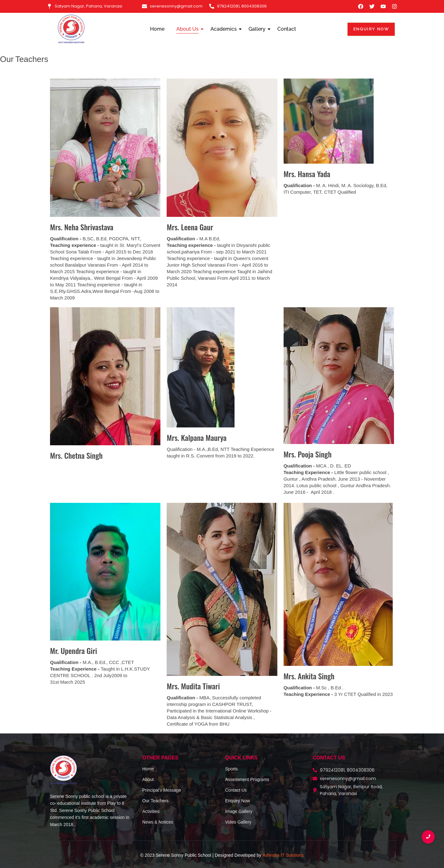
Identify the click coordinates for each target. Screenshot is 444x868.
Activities (151, 811)
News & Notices (158, 822)
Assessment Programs (247, 779)
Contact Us (236, 790)
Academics (225, 29)
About (148, 779)
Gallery (258, 29)
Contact (287, 29)
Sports (231, 769)
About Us (189, 29)
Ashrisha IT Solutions (283, 855)
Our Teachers (155, 801)
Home (157, 29)
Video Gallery (238, 822)
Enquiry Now (237, 801)
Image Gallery (239, 811)
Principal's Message (162, 790)
